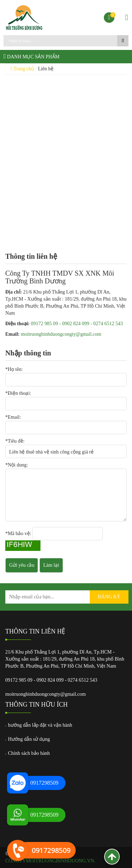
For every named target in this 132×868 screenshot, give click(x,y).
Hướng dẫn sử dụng (28, 739)
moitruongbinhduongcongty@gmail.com (61, 334)
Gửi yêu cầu (22, 565)
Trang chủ (22, 69)
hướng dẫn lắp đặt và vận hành (39, 725)
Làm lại (51, 565)
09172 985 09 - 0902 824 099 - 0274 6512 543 (77, 324)
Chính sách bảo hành (28, 753)
